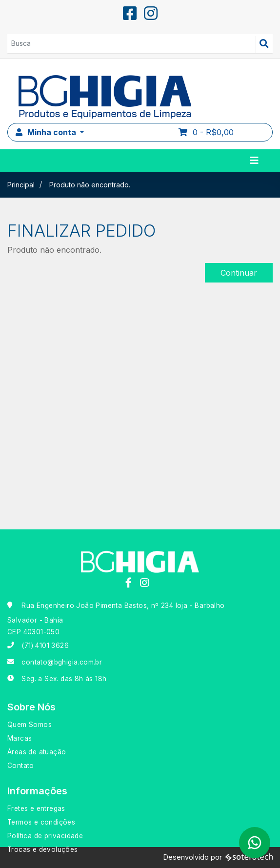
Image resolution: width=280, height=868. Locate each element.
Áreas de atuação (37, 752)
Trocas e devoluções (43, 849)
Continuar (239, 273)
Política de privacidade (45, 836)
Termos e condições (41, 822)
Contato (21, 766)
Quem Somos (30, 725)
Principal (21, 185)
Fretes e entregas (36, 808)
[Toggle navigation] (254, 161)
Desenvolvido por (218, 858)
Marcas (20, 738)
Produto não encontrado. (90, 185)
